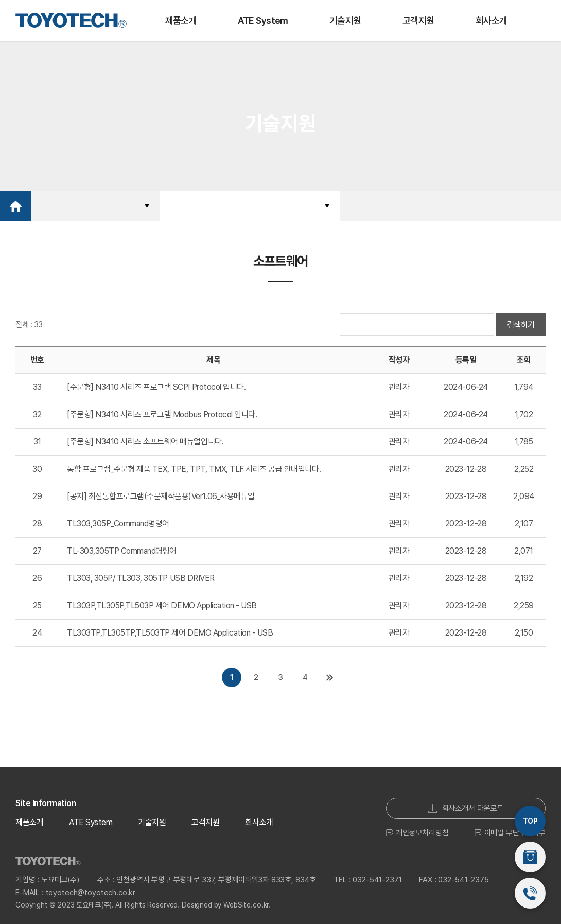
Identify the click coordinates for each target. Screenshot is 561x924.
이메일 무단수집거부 (510, 830)
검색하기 (521, 325)
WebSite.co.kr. (247, 902)
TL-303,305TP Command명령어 (122, 551)
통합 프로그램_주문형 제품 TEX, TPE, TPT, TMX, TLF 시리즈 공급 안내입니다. (194, 469)
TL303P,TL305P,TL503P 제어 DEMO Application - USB (162, 605)
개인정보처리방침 (417, 830)
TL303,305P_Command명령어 (118, 524)
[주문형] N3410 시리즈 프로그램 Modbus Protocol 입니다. (162, 414)
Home (15, 206)
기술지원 (345, 20)
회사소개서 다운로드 (466, 806)
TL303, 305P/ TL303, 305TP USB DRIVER (141, 578)
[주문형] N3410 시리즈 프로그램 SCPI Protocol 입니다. (156, 387)
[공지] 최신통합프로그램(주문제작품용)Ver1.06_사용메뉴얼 (161, 496)
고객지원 (418, 20)
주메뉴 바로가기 (0, 0)
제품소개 (181, 20)
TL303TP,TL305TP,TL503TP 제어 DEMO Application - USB (170, 633)
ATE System (263, 20)
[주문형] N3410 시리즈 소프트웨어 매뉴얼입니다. (145, 442)
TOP (530, 821)
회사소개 (492, 20)
